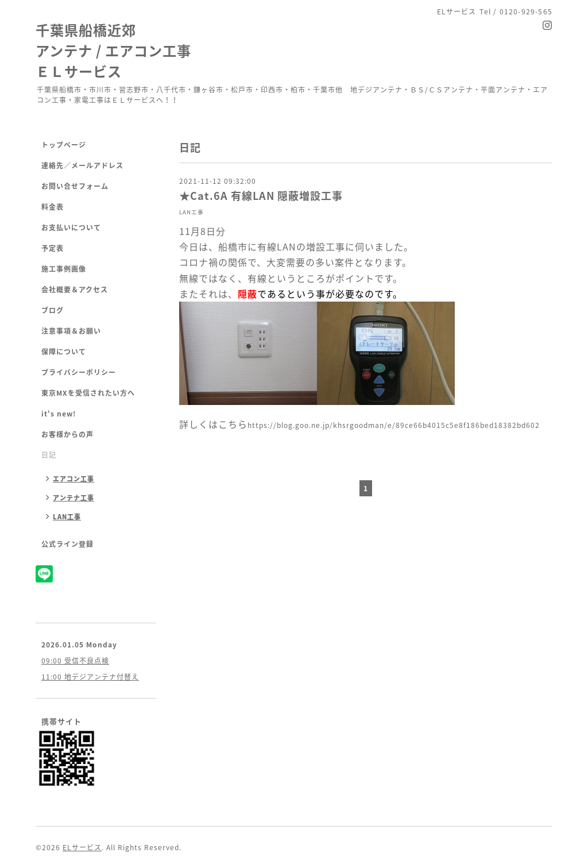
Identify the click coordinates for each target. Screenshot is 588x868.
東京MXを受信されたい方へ (88, 393)
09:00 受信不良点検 (75, 661)
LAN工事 (192, 212)
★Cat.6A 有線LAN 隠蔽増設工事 (261, 196)
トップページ (64, 145)
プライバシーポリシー (79, 372)
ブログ (53, 310)
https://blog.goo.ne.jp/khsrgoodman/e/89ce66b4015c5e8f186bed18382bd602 (394, 425)
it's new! (59, 414)
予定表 (53, 248)
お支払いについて (71, 227)
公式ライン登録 (67, 544)
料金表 (53, 207)
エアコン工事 (73, 479)
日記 (49, 455)
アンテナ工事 (73, 498)
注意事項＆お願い (71, 331)
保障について (64, 352)
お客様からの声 (67, 434)
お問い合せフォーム (75, 186)
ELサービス (82, 847)
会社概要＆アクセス (75, 290)
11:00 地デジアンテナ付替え (90, 677)
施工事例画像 (64, 269)
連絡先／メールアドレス (82, 165)
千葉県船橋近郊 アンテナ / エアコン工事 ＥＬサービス (113, 51)
